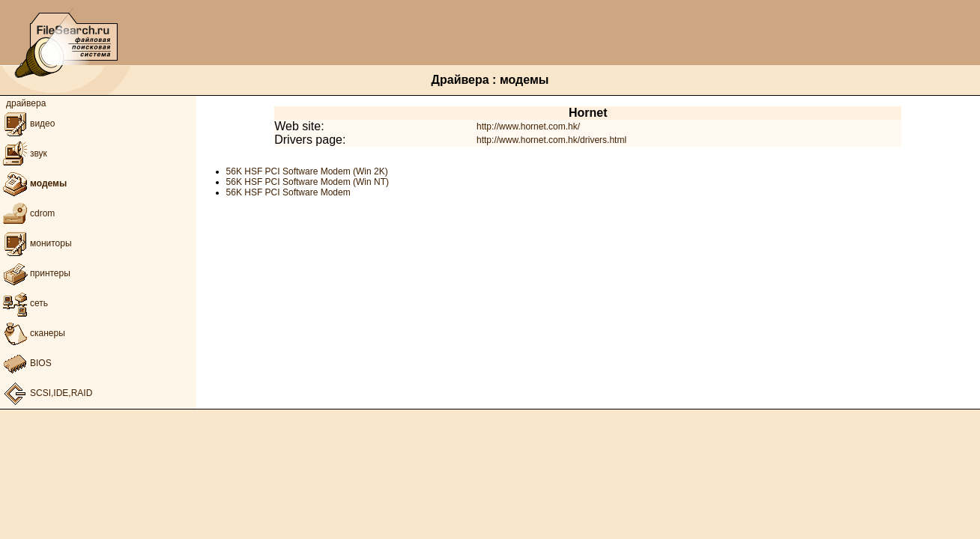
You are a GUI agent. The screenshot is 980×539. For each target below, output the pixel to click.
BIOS (26, 363)
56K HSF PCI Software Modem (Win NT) (308, 182)
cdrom (27, 213)
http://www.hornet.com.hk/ (528, 127)
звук (24, 153)
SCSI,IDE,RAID (46, 393)
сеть (24, 303)
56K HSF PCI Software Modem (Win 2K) (307, 171)
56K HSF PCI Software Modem (288, 192)
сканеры (33, 333)
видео (27, 124)
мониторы (36, 243)
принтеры (35, 273)
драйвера (26, 103)
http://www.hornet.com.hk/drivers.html (551, 140)
